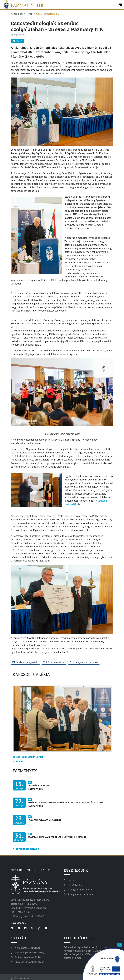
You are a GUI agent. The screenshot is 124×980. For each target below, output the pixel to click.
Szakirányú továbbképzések (30, 962)
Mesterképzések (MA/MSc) (29, 953)
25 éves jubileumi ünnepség (28, 757)
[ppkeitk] (59, 5)
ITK (49, 870)
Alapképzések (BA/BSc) (27, 948)
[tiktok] (39, 928)
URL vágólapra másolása (84, 662)
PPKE (13, 870)
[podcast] (32, 928)
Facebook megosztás (25, 662)
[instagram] (19, 928)
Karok (71, 880)
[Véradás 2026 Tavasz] (32, 787)
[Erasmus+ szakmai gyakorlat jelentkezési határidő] (50, 838)
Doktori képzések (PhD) (28, 957)
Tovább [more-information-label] (18, 761)
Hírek (30, 14)
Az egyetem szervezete (81, 894)
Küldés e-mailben (54, 662)
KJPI (43, 870)
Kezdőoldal (17, 14)
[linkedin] (25, 928)
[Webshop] (46, 928)
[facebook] (13, 928)
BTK (29, 870)
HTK (21, 870)
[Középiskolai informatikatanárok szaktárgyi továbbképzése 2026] (59, 804)
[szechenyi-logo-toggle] (120, 945)
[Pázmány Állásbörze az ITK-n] (38, 821)
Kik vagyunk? (75, 885)
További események (26, 849)
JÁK (36, 870)
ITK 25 (18, 41)
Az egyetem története (80, 890)
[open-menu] (120, 5)
